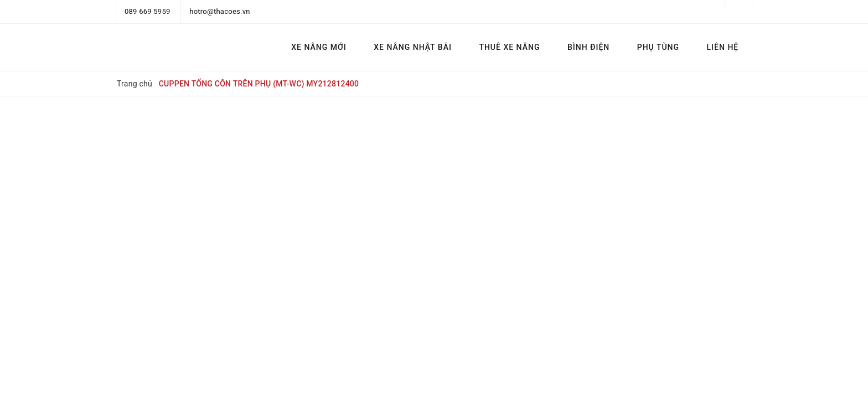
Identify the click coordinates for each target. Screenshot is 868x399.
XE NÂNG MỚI (319, 47)
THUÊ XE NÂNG (509, 47)
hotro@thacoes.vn (219, 11)
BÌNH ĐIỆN (588, 47)
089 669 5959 (148, 11)
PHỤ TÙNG (658, 47)
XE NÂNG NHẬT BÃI (413, 47)
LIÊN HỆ (723, 47)
